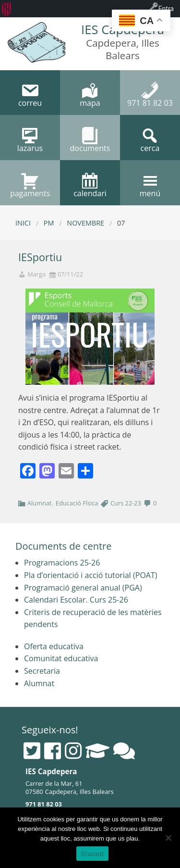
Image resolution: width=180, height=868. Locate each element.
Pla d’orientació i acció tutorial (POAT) (90, 575)
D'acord (92, 854)
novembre (85, 223)
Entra (166, 9)
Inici (23, 223)
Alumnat (40, 503)
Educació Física (77, 503)
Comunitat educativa (61, 658)
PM (49, 223)
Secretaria (42, 671)
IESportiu (40, 257)
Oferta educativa (54, 646)
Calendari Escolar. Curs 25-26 (76, 600)
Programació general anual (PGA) (83, 588)
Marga (36, 274)
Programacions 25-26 (62, 563)
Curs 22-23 (126, 503)
